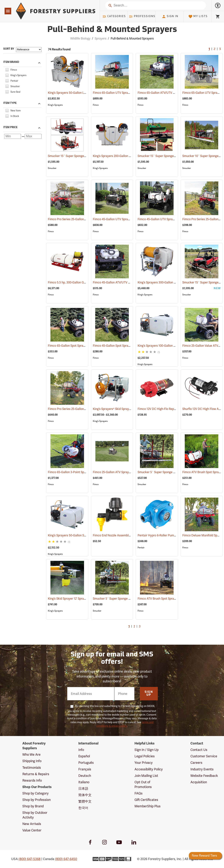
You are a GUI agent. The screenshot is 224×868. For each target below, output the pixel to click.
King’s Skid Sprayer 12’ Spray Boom (76, 599)
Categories (114, 17)
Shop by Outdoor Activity (35, 815)
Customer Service (204, 756)
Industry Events (202, 769)
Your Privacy (144, 763)
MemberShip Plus (147, 806)
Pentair (141, 548)
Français (85, 769)
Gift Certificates (146, 800)
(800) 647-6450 (66, 859)
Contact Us (199, 750)
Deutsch (85, 776)
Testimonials (32, 768)
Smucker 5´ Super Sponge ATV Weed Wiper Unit (175, 472)
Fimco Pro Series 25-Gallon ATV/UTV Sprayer (83, 409)
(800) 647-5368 (30, 859)
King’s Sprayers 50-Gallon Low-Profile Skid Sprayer (86, 93)
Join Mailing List (146, 776)
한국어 (83, 808)
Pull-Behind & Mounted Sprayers (132, 39)
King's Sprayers (55, 105)
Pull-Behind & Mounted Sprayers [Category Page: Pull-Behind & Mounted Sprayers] (112, 30)
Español (84, 756)
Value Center (32, 830)
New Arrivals (32, 824)
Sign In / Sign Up (146, 750)
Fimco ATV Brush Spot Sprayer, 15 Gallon (170, 599)
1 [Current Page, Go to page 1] (209, 49)
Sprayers (101, 39)
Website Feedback (204, 776)
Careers (196, 763)
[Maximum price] (33, 136)
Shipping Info (32, 761)
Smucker (52, 168)
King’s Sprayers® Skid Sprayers (118, 409)
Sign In (170, 17)
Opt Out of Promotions (143, 784)
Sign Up (149, 694)
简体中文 (85, 795)
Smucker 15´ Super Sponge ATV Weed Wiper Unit (86, 156)
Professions (142, 17)
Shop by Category (35, 793)
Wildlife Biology (80, 39)
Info (81, 750)
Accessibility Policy (149, 769)
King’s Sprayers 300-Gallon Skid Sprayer (169, 282)
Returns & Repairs (36, 774)
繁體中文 (85, 801)
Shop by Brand (33, 806)
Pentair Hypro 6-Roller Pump (162, 535)
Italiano (84, 782)
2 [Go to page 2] (215, 49)
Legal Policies (145, 756)
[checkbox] (7, 69)
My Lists (198, 17)
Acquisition (199, 782)
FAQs (139, 793)
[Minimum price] (13, 136)
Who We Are (31, 754)
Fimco (96, 105)
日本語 (83, 788)
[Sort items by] (29, 50)
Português (86, 763)
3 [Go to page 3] (220, 49)
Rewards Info (32, 780)
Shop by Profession (37, 800)
